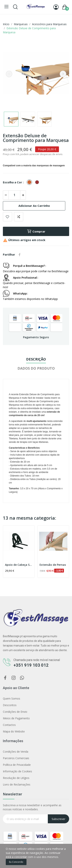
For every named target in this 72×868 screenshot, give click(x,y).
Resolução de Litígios (16, 778)
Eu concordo (16, 862)
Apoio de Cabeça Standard (19, 565)
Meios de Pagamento (16, 718)
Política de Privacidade (17, 765)
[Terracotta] (30, 182)
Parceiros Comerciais (16, 758)
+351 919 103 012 (31, 665)
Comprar (36, 231)
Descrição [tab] (36, 359)
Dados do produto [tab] (36, 368)
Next (63, 74)
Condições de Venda (16, 752)
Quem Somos (12, 698)
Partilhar (20, 255)
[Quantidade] (14, 195)
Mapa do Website (14, 731)
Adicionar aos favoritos (7, 217)
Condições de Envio (15, 712)
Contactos (9, 725)
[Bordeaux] (38, 182)
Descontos (10, 705)
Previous (9, 74)
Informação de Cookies (17, 771)
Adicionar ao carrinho (34, 206)
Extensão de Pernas (53, 565)
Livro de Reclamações (17, 784)
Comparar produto (19, 217)
